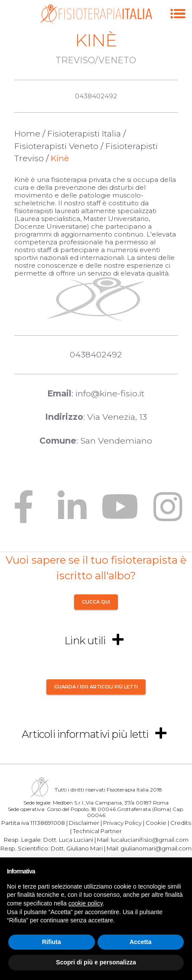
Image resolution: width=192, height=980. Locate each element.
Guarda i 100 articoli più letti (96, 686)
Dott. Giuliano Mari (77, 848)
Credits (181, 822)
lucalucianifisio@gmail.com (150, 840)
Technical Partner (97, 831)
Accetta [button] (141, 942)
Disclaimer (84, 822)
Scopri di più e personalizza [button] (96, 962)
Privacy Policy (122, 822)
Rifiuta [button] (52, 942)
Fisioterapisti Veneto (56, 146)
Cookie (156, 822)
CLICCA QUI (96, 602)
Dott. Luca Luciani (68, 840)
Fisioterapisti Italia (84, 134)
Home (27, 134)
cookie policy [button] (86, 903)
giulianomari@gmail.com (156, 848)
